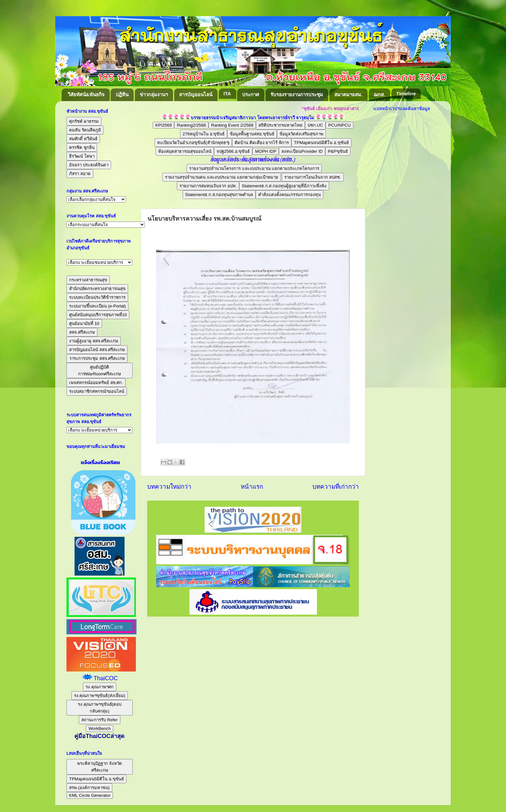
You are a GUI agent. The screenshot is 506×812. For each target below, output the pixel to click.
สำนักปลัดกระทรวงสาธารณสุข (97, 289)
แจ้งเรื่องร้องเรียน (100, 463)
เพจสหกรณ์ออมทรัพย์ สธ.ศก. (96, 383)
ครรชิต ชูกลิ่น (82, 147)
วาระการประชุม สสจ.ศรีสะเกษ (97, 358)
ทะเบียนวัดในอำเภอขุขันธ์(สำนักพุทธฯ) (193, 143)
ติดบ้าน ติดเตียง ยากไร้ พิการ (262, 143)
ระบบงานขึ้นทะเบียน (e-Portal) (97, 306)
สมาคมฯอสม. (348, 94)
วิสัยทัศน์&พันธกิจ (86, 94)
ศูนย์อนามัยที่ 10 (84, 323)
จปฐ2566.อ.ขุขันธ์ (233, 151)
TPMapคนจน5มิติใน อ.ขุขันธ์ (321, 143)
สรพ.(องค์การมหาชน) (89, 788)
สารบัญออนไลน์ (196, 94)
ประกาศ (251, 94)
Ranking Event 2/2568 (232, 125)
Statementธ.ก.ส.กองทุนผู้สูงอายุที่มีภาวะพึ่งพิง (284, 186)
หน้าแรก (252, 487)
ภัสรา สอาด (80, 174)
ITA (227, 94)
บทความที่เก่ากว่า (336, 487)
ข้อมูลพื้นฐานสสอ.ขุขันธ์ (252, 134)
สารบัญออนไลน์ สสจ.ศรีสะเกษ (97, 350)
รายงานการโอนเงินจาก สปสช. (313, 177)
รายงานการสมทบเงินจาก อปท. (208, 186)
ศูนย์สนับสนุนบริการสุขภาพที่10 (98, 315)
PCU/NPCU (339, 125)
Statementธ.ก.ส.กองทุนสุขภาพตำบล (219, 195)
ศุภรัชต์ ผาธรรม (84, 121)
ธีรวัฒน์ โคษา (82, 156)
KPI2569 (163, 125)
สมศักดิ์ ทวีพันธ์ (83, 139)
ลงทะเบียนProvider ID (302, 151)
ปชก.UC (315, 125)
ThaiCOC (106, 678)
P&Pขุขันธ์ (338, 151)
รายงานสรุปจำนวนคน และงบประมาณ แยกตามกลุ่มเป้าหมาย (221, 177)
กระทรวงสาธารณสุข (88, 280)
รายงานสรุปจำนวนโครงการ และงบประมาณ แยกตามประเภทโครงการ (254, 168)
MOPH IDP (266, 151)
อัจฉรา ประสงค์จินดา (89, 165)
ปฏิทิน (122, 94)
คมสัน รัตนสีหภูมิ (85, 130)
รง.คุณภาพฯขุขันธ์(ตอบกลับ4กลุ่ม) (100, 708)
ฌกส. (379, 94)
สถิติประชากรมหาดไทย (280, 125)
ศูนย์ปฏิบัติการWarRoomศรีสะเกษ (100, 370)
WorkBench (100, 729)
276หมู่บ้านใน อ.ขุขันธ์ (204, 134)
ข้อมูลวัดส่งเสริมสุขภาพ (301, 134)
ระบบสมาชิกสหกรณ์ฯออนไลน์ (97, 391)
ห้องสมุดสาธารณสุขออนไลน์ (185, 151)
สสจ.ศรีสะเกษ (82, 332)
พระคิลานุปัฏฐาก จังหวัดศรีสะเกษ (100, 767)
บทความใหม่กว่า (169, 487)
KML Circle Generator (90, 795)
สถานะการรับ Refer (99, 720)
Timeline (406, 94)
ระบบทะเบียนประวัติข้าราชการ (97, 297)
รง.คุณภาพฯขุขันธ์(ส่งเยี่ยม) (100, 696)
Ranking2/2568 (191, 125)
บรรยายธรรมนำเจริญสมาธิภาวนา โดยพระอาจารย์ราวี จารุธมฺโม (253, 118)
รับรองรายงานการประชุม (297, 94)
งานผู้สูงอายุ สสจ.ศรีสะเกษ (94, 341)
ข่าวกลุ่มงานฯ (154, 94)
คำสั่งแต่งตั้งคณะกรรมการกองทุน (289, 195)
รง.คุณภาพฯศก (100, 687)
